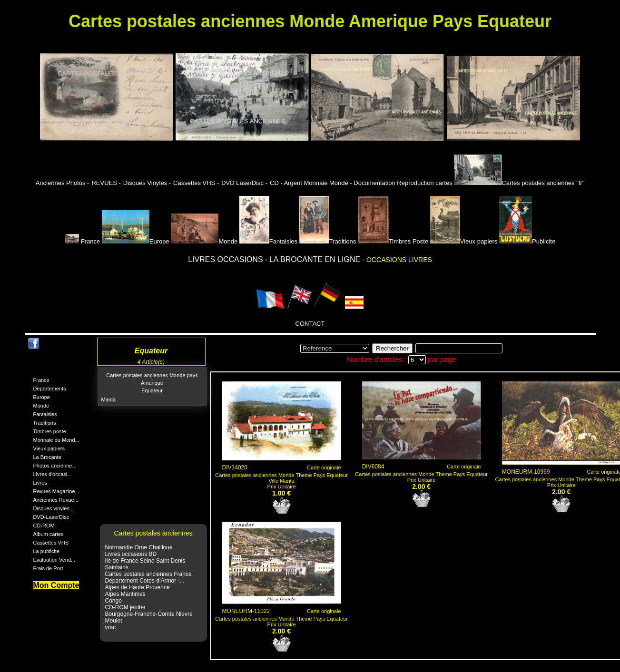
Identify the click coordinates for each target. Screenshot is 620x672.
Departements (50, 389)
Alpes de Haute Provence (138, 587)
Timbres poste (50, 431)
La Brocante (47, 457)
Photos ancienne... (55, 466)
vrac (111, 627)
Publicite (527, 241)
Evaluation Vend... (54, 560)
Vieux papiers (464, 241)
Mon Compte (56, 585)
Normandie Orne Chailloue (139, 547)
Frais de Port (48, 568)
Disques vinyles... (54, 508)
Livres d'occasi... (53, 474)
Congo (113, 601)
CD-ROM (44, 526)
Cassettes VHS (51, 543)
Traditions (328, 241)
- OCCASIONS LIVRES (397, 260)
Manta (109, 399)
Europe (136, 241)
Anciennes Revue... (56, 500)
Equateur (152, 390)
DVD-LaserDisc (51, 517)
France (83, 241)
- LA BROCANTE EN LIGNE (313, 259)
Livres (40, 483)
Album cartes (49, 534)
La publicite (47, 551)
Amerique (152, 383)
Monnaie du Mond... (56, 440)
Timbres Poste (393, 241)
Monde (204, 241)
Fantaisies (268, 241)
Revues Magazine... (56, 491)
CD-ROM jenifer (125, 607)
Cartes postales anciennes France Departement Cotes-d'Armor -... (148, 577)
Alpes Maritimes (125, 594)
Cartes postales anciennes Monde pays (152, 375)
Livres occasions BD (131, 554)
